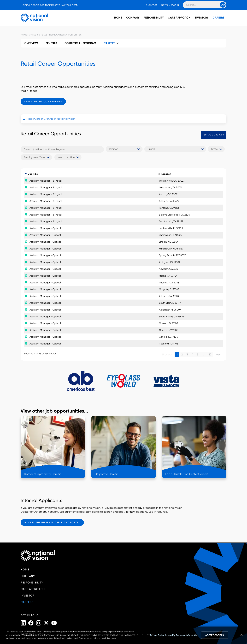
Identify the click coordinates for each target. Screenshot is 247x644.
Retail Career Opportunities (65, 35)
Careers (219, 18)
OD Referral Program (80, 43)
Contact (152, 5)
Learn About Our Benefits (43, 102)
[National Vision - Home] (29, 18)
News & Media (170, 5)
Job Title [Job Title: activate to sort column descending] (33, 174)
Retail (44, 35)
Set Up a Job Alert (214, 135)
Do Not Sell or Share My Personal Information (174, 635)
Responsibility (154, 18)
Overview (31, 43)
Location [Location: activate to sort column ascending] (162, 174)
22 (210, 354)
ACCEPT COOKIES (215, 635)
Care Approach (179, 18)
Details (198, 181)
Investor (28, 596)
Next (218, 354)
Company (133, 18)
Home (118, 18)
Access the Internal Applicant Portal (52, 522)
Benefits (51, 43)
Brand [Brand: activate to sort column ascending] (111, 174)
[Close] (242, 635)
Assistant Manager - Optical (41, 228)
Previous (167, 354)
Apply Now (214, 181)
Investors (202, 18)
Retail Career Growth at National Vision (51, 119)
